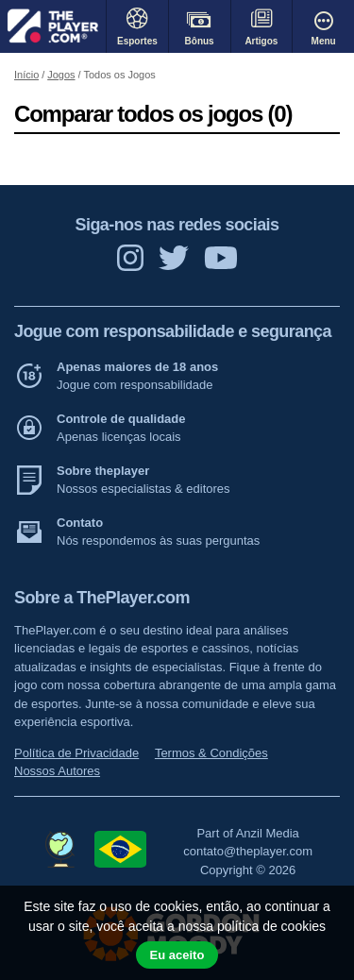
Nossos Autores (57, 771)
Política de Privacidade (76, 753)
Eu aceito (177, 955)
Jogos (61, 75)
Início (26, 75)
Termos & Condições (211, 753)
